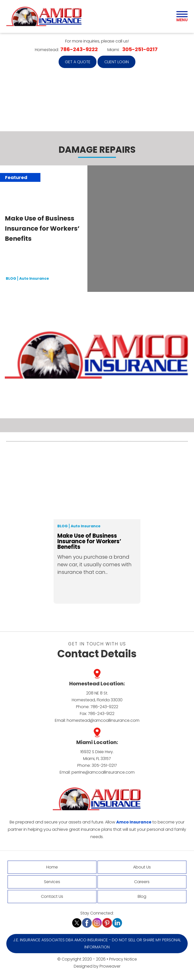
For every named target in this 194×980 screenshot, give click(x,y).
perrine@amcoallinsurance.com (103, 772)
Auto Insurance (34, 278)
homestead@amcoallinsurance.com (103, 720)
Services (52, 882)
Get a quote (78, 62)
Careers (142, 882)
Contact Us (52, 896)
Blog (63, 526)
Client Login (117, 62)
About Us (142, 867)
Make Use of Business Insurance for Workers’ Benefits (42, 228)
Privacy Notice (123, 959)
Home (52, 867)
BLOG (11, 278)
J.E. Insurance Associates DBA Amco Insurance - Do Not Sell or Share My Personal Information (97, 943)
